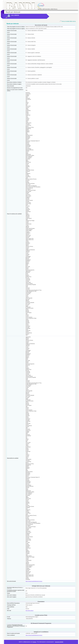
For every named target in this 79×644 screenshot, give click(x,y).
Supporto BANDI (59, 642)
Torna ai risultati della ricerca (68, 21)
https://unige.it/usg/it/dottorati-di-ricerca (34, 581)
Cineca (34, 642)
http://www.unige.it (30, 611)
